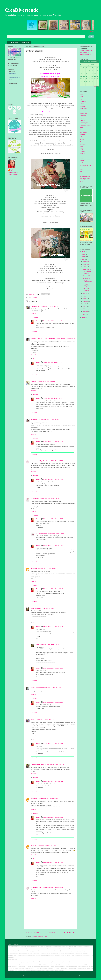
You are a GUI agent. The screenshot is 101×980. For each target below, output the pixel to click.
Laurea (82, 139)
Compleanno (83, 113)
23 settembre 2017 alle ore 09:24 (53, 781)
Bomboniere (83, 109)
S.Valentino (83, 163)
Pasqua (82, 149)
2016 (83, 315)
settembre (86, 269)
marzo (85, 306)
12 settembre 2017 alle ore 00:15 (49, 499)
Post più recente (33, 932)
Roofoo (67, 975)
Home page (25, 42)
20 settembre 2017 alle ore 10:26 (53, 702)
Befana (82, 104)
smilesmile (34, 799)
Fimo (81, 130)
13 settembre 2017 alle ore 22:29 (54, 533)
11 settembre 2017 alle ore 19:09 (53, 479)
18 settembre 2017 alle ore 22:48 (44, 608)
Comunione (83, 116)
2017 (83, 259)
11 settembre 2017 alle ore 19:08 (53, 442)
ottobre (86, 267)
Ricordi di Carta (36, 687)
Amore (82, 97)
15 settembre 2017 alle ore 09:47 (53, 589)
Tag (81, 172)
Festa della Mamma (85, 125)
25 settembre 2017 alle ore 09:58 (53, 668)
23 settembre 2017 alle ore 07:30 (55, 765)
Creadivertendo (12, 73)
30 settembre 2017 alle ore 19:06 (53, 887)
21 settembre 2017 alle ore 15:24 (44, 719)
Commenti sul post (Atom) (39, 936)
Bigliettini (82, 106)
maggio (86, 301)
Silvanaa (33, 382)
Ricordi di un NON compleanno (87, 280)
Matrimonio (83, 144)
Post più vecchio (68, 932)
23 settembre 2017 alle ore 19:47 (48, 799)
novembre (86, 264)
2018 (83, 257)
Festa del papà (84, 123)
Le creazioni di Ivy (37, 461)
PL (80, 156)
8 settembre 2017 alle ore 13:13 (53, 398)
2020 (83, 252)
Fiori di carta (83, 132)
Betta (32, 608)
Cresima (82, 120)
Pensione (82, 151)
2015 (83, 317)
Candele (82, 111)
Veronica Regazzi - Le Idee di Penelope (43, 338)
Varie (81, 181)
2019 (83, 254)
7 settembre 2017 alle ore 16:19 (50, 306)
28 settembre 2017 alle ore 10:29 (53, 862)
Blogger (79, 975)
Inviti (81, 137)
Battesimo (83, 101)
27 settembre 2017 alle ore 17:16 (46, 846)
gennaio (86, 312)
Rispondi (33, 313)
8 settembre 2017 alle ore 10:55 (65, 338)
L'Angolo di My (13, 42)
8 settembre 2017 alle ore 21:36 (50, 419)
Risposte (35, 317)
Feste (81, 127)
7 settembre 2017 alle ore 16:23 (53, 321)
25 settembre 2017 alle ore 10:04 (53, 817)
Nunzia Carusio (36, 419)
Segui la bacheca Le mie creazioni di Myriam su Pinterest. (86, 52)
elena (32, 719)
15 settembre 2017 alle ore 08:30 (47, 568)
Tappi (81, 174)
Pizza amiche (87, 276)
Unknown (34, 568)
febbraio (86, 309)
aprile (85, 304)
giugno (85, 299)
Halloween (83, 135)
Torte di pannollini (85, 179)
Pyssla (82, 158)
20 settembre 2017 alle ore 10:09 (51, 687)
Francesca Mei (35, 306)
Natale (82, 146)
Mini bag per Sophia (87, 289)
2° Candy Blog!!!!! (86, 285)
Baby (81, 99)
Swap (81, 169)
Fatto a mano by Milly (37, 765)
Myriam (38, 321)
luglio (85, 296)
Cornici (82, 118)
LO (80, 142)
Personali (35, 297)
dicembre (86, 262)
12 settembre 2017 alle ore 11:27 (53, 519)
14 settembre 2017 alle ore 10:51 (53, 546)
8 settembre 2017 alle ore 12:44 (46, 382)
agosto (85, 293)
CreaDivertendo (22, 10)
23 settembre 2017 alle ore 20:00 (49, 644)
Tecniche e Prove (85, 176)
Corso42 (33, 846)
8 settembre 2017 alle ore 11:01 (53, 362)
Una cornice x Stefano (87, 272)
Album (81, 94)
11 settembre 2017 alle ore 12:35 (53, 461)
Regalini (82, 161)
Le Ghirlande (35, 499)
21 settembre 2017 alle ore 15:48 (53, 744)
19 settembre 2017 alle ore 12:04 (53, 627)
